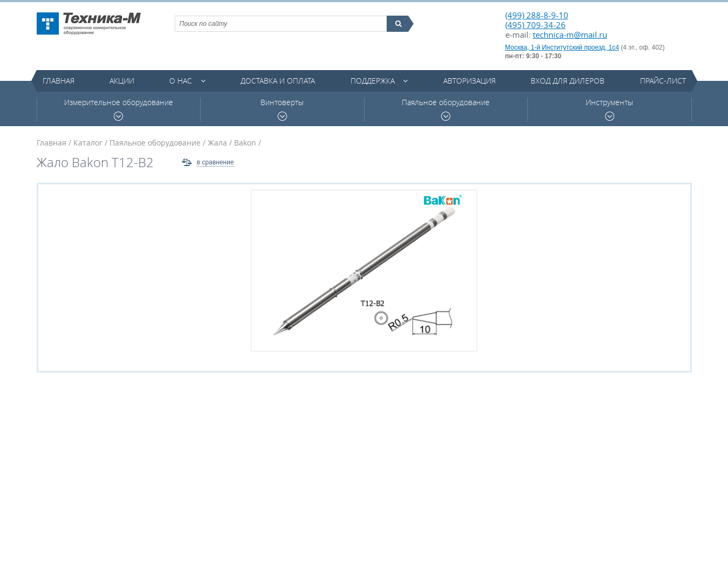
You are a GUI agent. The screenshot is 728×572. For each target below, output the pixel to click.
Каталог (88, 143)
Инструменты (609, 109)
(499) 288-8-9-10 (537, 15)
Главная (59, 81)
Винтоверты (282, 109)
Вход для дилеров (568, 81)
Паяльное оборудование (446, 109)
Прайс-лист (663, 81)
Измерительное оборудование (119, 109)
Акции (122, 81)
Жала (217, 143)
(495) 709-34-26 (535, 25)
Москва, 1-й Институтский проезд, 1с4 (562, 47)
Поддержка (373, 81)
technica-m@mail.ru (570, 35)
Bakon (245, 143)
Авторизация (469, 81)
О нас (181, 81)
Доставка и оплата (278, 81)
